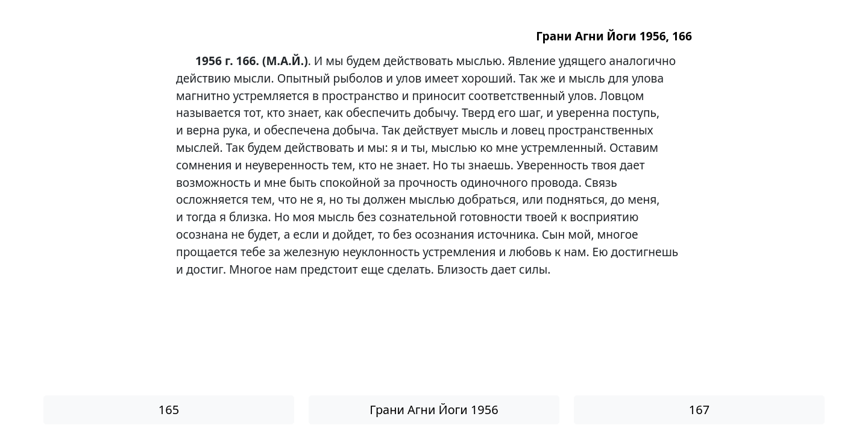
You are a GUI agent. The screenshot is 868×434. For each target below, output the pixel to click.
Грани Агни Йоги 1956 (434, 410)
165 (169, 410)
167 (699, 410)
